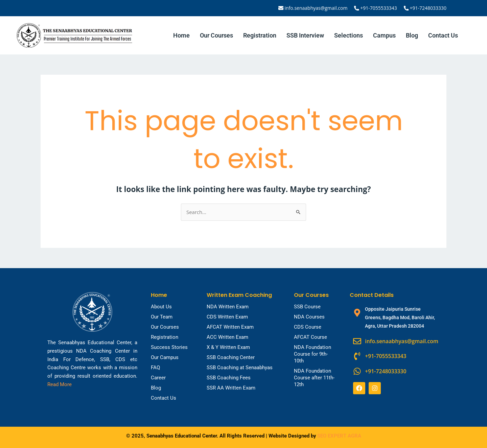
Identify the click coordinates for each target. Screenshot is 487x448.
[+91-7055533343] (357, 8)
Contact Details (372, 295)
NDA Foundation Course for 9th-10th (312, 354)
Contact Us (443, 35)
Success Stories (169, 347)
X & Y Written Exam (228, 347)
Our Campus (165, 357)
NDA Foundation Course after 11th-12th (314, 378)
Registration (260, 35)
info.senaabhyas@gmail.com (317, 8)
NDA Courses (309, 317)
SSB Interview (305, 35)
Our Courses (216, 35)
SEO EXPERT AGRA (339, 436)
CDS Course (308, 327)
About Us (161, 307)
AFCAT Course (310, 337)
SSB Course (307, 307)
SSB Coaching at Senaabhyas (240, 368)
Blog (412, 35)
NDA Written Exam (228, 307)
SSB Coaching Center (231, 357)
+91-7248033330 (428, 8)
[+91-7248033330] (406, 8)
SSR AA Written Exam (231, 388)
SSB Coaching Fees (229, 378)
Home (181, 35)
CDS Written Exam (227, 317)
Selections (349, 35)
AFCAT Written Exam (230, 327)
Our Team (162, 317)
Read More (60, 384)
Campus (384, 35)
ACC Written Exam (227, 337)
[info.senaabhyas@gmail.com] (282, 8)
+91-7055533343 (379, 8)
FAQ (155, 368)
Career (158, 378)
